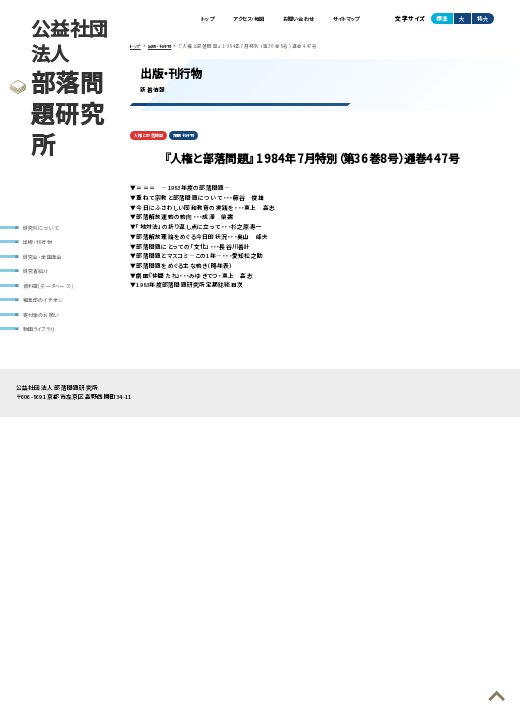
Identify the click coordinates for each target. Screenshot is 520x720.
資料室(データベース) (48, 292)
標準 (442, 19)
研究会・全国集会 (42, 260)
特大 (483, 19)
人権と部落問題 (152, 137)
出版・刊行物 (37, 244)
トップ (179, 19)
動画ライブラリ (39, 340)
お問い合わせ (286, 19)
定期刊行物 (194, 137)
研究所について (41, 228)
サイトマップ (342, 19)
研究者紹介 (36, 276)
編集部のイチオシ (43, 308)
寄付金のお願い (41, 324)
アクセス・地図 (227, 19)
